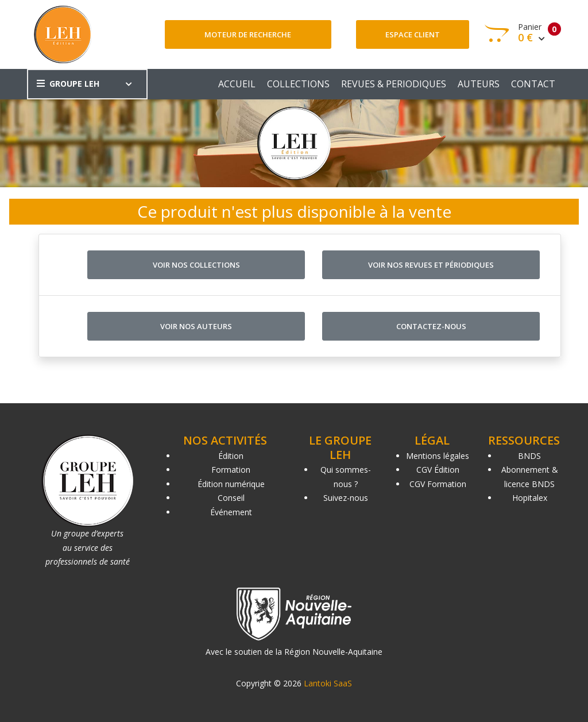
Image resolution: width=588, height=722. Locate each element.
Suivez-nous (346, 498)
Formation (231, 470)
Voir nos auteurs (196, 326)
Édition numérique (231, 484)
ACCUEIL (237, 84)
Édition (231, 456)
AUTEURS (479, 84)
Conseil (231, 498)
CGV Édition (438, 470)
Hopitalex (530, 498)
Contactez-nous (431, 326)
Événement (231, 512)
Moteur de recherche (248, 34)
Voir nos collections (196, 265)
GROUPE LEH (68, 84)
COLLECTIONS (298, 84)
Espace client (413, 34)
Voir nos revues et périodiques (431, 265)
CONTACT (533, 84)
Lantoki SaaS (328, 683)
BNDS (529, 456)
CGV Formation (438, 484)
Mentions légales (438, 456)
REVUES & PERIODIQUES (394, 84)
